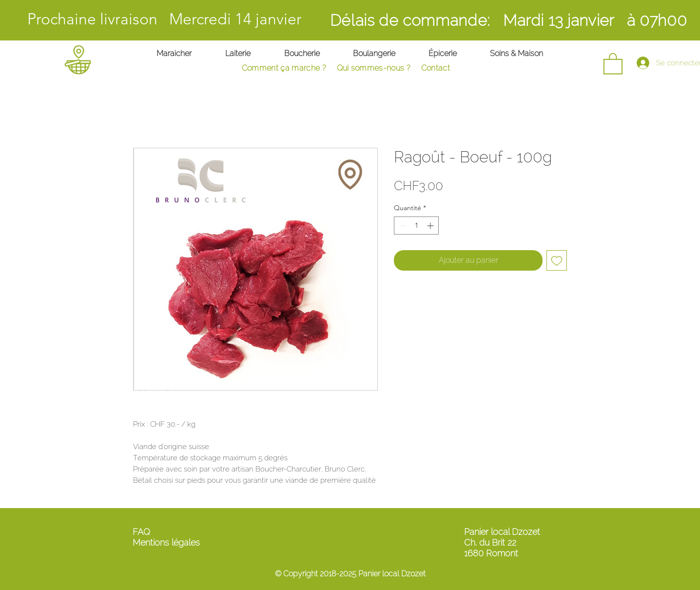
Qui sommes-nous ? (374, 68)
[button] (613, 63)
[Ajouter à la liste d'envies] (557, 260)
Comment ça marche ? (284, 68)
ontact (442, 68)
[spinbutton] (416, 226)
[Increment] (431, 226)
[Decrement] (401, 226)
